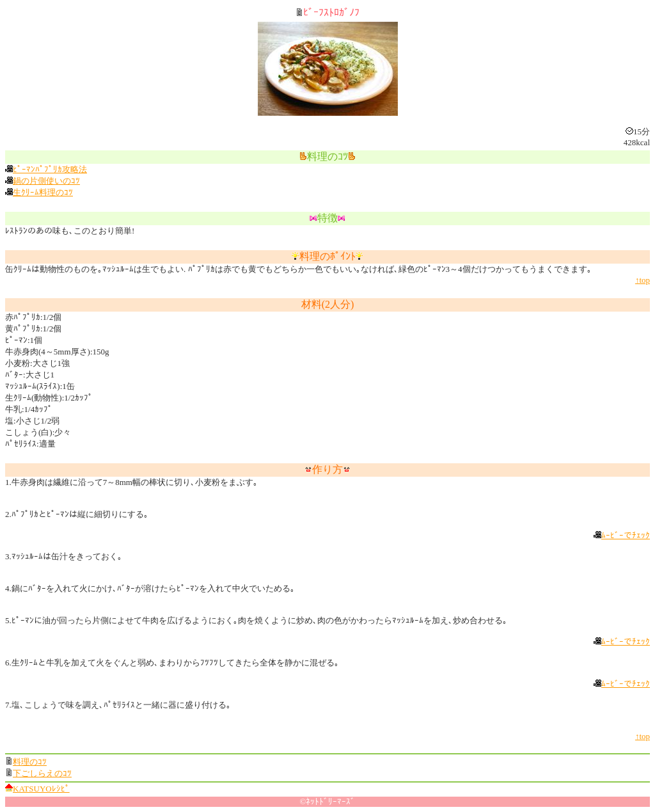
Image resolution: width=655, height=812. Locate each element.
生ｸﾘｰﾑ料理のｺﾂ (43, 192)
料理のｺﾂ (30, 762)
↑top (643, 280)
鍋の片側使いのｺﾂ (46, 181)
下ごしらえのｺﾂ (42, 773)
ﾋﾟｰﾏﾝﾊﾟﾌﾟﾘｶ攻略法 (50, 169)
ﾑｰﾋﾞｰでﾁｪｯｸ (626, 535)
